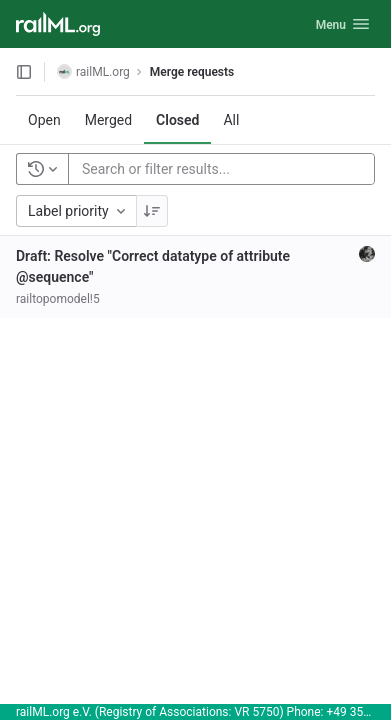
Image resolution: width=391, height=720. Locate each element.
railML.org (93, 71)
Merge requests (192, 72)
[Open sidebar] (24, 72)
